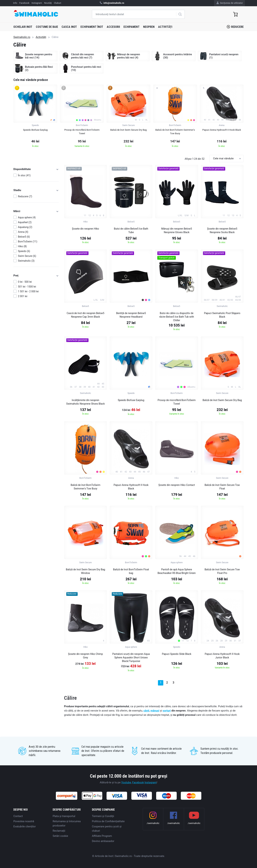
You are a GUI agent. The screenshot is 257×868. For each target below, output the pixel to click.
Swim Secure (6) (27, 256)
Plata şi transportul (64, 816)
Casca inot (69, 27)
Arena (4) (23, 232)
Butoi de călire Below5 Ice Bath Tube (131, 230)
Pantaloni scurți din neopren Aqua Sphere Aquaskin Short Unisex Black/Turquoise (131, 658)
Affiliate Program (102, 836)
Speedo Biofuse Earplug (131, 400)
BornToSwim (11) (28, 242)
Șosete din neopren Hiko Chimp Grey (85, 656)
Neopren (149, 27)
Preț (36, 276)
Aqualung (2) (25, 227)
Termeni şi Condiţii (103, 816)
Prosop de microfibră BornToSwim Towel (177, 402)
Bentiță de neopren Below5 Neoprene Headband (131, 315)
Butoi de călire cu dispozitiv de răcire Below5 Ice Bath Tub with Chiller (177, 317)
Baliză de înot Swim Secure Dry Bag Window (85, 571)
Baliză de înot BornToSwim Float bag (131, 571)
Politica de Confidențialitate (108, 821)
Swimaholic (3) (26, 261)
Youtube (126, 782)
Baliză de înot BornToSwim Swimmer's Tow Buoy (86, 487)
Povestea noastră (24, 821)
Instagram (151, 782)
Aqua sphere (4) (27, 217)
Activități (165, 27)
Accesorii (113, 27)
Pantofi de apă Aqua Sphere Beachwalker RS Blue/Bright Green (177, 571)
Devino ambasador (103, 841)
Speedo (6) (24, 251)
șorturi (167, 711)
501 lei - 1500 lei (27, 287)
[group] (35, 117)
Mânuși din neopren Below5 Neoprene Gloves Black (177, 230)
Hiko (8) (22, 246)
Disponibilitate (36, 169)
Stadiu (36, 190)
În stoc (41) (24, 175)
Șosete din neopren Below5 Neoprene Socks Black (222, 230)
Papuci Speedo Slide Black (177, 654)
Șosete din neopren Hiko (85, 229)
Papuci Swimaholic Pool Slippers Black (222, 315)
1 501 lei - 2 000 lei (28, 291)
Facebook (138, 782)
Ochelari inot (23, 27)
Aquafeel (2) (25, 222)
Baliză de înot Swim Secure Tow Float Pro (222, 571)
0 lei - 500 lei (25, 282)
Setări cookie (60, 836)
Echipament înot (92, 27)
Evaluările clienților (25, 826)
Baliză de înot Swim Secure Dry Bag (222, 400)
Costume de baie (47, 27)
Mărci (36, 211)
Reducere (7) (25, 196)
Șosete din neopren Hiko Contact (177, 485)
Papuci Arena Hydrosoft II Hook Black (131, 487)
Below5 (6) (24, 237)
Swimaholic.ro (22, 37)
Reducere (235, 27)
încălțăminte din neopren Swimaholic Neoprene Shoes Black (85, 402)
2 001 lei (23, 296)
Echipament (132, 27)
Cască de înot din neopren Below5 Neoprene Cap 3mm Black (85, 315)
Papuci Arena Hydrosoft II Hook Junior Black (222, 656)
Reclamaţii (59, 831)
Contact (18, 816)
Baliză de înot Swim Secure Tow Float (222, 487)
